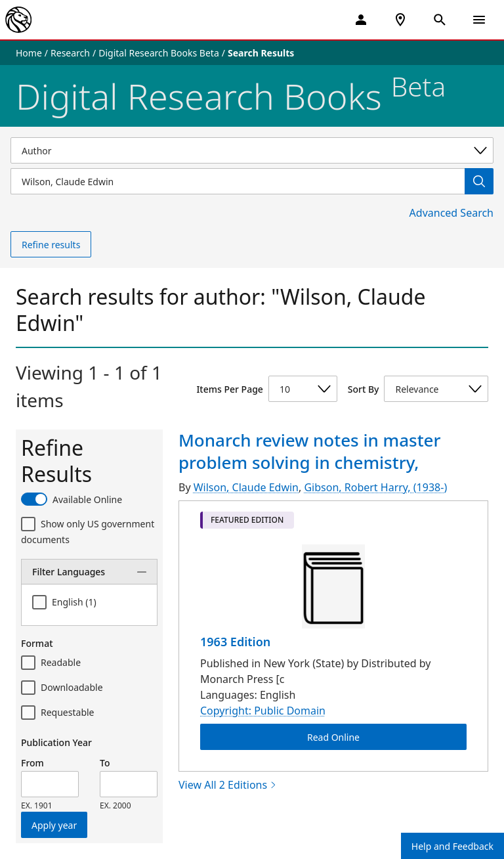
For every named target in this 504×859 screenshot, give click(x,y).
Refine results (51, 245)
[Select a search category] (252, 150)
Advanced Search (451, 213)
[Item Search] (238, 181)
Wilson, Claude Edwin (246, 487)
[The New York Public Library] (18, 20)
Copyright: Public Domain (263, 711)
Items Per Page (229, 389)
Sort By (364, 389)
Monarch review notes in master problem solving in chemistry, (310, 451)
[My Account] (361, 20)
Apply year (54, 825)
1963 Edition (235, 642)
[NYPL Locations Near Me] (400, 20)
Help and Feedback (452, 846)
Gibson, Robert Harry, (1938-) (375, 487)
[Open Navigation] (479, 20)
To (105, 763)
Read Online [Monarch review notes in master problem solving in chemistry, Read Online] (333, 737)
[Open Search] (440, 20)
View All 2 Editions (228, 785)
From (32, 763)
